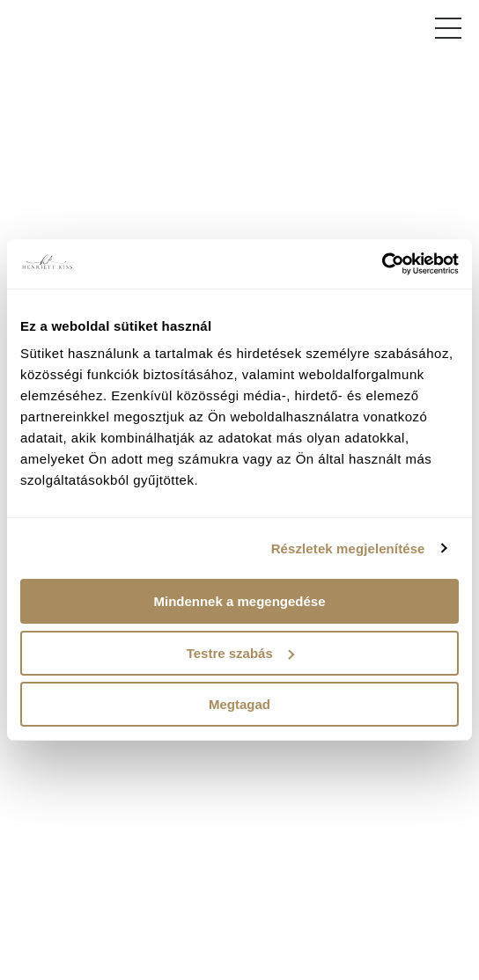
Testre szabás (240, 653)
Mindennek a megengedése (239, 601)
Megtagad (239, 704)
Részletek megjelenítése (348, 549)
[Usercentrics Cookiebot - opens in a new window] (382, 264)
